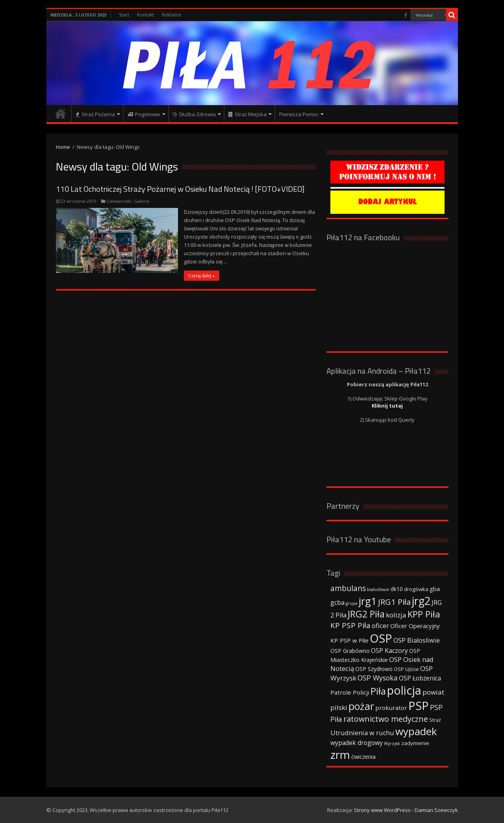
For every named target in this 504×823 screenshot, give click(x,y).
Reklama (171, 15)
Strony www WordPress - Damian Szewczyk (406, 810)
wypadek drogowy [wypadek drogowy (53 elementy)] (357, 743)
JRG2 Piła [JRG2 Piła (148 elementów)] (366, 614)
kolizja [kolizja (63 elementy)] (396, 615)
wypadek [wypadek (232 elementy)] (416, 731)
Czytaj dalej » (202, 276)
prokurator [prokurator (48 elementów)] (391, 708)
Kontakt (145, 15)
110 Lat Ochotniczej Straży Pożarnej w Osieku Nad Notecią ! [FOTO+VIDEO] (180, 189)
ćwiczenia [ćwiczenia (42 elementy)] (363, 757)
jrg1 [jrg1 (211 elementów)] (368, 601)
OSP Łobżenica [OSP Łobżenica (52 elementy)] (420, 678)
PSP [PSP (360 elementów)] (419, 706)
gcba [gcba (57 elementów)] (337, 602)
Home (63, 147)
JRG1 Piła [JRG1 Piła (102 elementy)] (394, 602)
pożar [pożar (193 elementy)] (361, 706)
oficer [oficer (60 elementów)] (380, 626)
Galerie (142, 201)
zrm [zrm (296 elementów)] (340, 754)
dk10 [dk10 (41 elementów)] (397, 589)
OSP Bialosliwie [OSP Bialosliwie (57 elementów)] (417, 640)
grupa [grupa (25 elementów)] (352, 603)
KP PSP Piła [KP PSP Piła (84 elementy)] (350, 625)
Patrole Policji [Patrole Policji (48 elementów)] (350, 692)
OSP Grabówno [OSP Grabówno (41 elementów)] (350, 651)
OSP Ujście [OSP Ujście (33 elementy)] (406, 669)
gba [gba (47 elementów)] (435, 589)
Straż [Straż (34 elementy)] (435, 720)
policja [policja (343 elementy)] (404, 690)
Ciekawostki (119, 201)
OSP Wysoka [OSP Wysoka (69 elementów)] (378, 678)
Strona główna (61, 113)
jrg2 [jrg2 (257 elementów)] (421, 601)
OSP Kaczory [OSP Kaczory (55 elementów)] (389, 651)
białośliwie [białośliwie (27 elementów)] (378, 589)
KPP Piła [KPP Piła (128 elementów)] (424, 614)
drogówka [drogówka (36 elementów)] (416, 589)
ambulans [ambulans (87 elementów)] (348, 588)
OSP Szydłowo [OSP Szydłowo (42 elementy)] (374, 669)
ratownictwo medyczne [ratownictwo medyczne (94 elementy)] (386, 719)
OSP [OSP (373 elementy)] (381, 638)
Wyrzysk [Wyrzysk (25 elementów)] (392, 743)
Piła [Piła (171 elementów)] (378, 691)
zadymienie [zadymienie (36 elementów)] (415, 743)
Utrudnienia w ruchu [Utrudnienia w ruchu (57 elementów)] (362, 733)
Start (124, 15)
